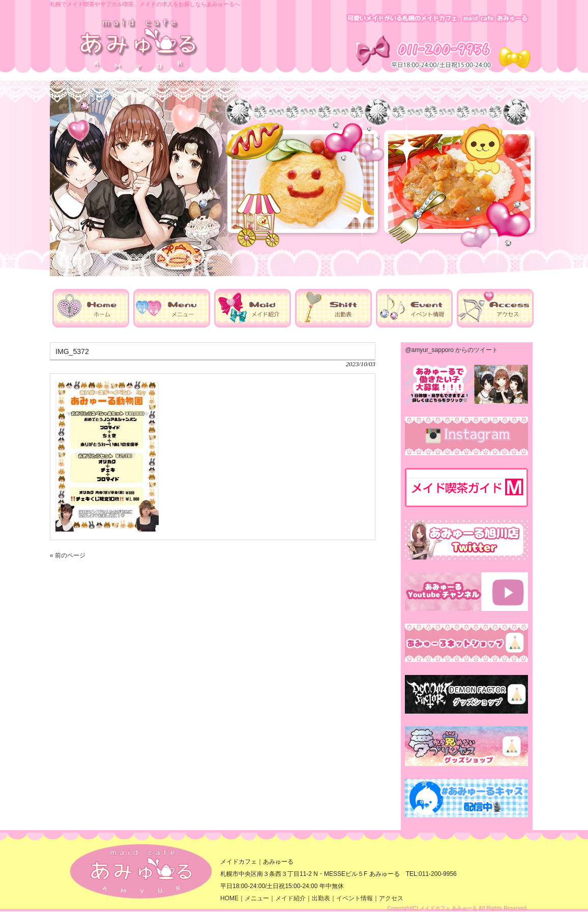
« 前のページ (68, 555)
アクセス (391, 898)
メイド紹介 (290, 898)
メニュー (257, 898)
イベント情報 (355, 898)
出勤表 (321, 898)
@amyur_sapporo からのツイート (451, 350)
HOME (229, 898)
